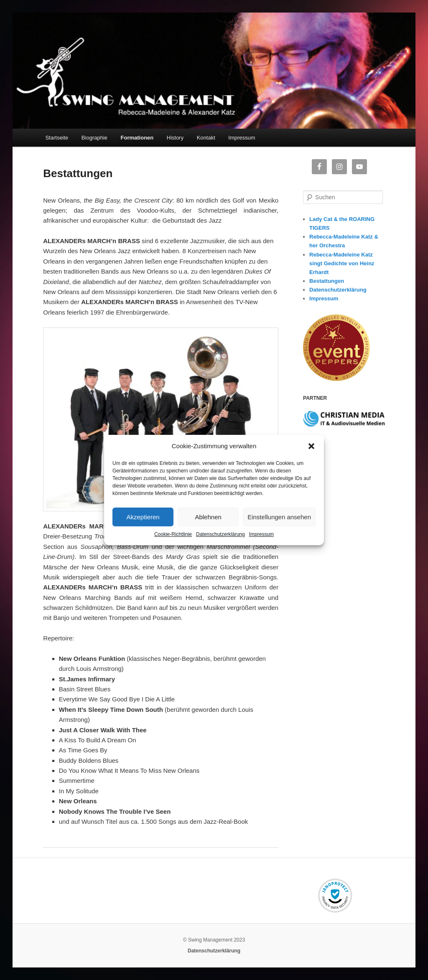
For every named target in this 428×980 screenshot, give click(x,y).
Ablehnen (208, 517)
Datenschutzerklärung (220, 534)
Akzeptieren (143, 517)
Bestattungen (327, 281)
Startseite (57, 138)
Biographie (94, 138)
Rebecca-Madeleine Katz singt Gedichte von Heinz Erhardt (342, 263)
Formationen (137, 138)
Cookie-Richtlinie (173, 534)
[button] (311, 446)
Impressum (261, 534)
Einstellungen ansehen (279, 517)
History (175, 138)
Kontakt (206, 138)
